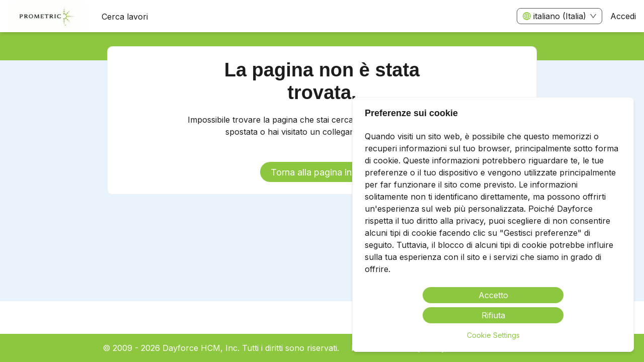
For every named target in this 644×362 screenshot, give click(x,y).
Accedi (623, 16)
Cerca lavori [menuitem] (125, 17)
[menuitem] (47, 17)
